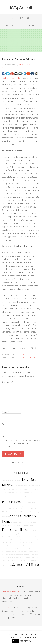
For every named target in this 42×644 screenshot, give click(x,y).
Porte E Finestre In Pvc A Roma (30, 502)
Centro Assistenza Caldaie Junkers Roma (16, 549)
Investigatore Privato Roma (9, 509)
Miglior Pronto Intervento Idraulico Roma (24, 489)
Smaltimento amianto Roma (9, 506)
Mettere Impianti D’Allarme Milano (11, 540)
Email (5, 424)
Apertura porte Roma (32, 549)
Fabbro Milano (20, 354)
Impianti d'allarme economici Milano (11, 480)
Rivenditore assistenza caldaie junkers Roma (17, 543)
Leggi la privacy (25, 641)
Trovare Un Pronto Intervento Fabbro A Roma (22, 526)
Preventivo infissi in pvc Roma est (31, 537)
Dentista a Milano (15, 530)
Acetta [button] (15, 641)
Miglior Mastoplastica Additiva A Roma (25, 558)
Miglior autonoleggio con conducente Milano (13, 555)
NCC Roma (7, 608)
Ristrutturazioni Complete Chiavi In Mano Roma (18, 512)
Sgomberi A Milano (25, 564)
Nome (5, 412)
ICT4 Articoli (21, 8)
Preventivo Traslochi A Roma (31, 534)
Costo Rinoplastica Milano (20, 561)
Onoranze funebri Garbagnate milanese (28, 552)
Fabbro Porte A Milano (12, 78)
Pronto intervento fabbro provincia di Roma (22, 522)
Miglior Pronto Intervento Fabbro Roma (23, 492)
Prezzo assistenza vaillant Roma (19, 546)
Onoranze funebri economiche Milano (25, 509)
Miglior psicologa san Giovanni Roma (21, 486)
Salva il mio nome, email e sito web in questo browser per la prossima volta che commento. (21, 443)
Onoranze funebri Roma (12, 592)
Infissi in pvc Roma (30, 555)
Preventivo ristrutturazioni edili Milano (12, 537)
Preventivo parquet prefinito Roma (15, 534)
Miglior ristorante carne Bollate (10, 552)
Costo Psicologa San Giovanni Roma (24, 506)
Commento (7, 382)
